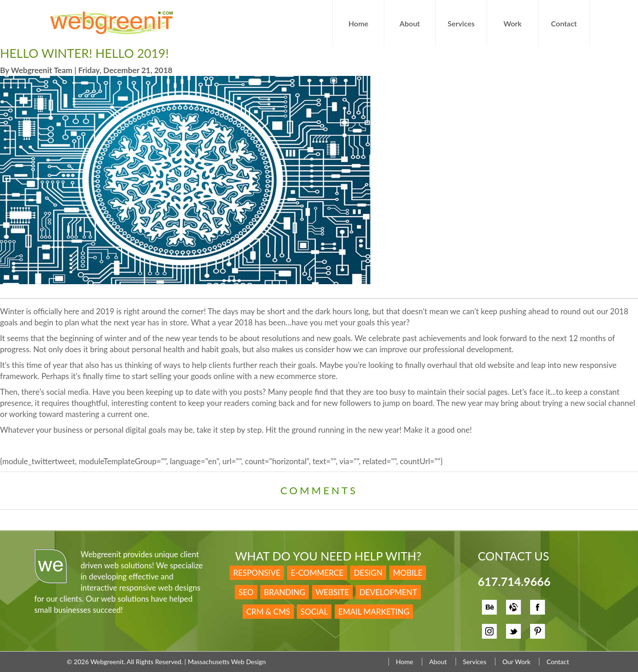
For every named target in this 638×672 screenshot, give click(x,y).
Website (332, 592)
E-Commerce (317, 573)
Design (368, 573)
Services (461, 23)
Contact (564, 23)
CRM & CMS (268, 612)
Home (359, 23)
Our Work (516, 662)
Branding (285, 592)
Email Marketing (374, 612)
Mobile (408, 573)
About (410, 23)
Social (314, 612)
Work (512, 23)
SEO (246, 592)
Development (388, 592)
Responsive (257, 573)
